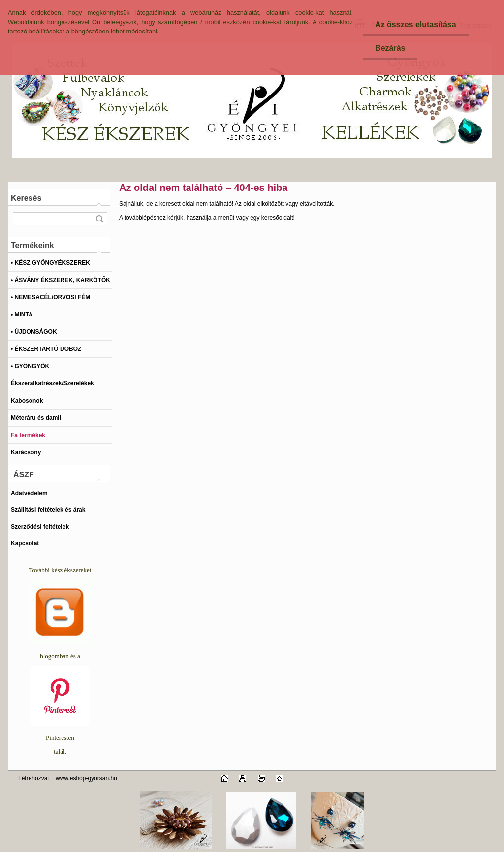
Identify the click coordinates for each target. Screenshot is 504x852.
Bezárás (390, 48)
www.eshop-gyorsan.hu (86, 778)
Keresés (26, 198)
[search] (99, 219)
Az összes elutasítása (416, 24)
